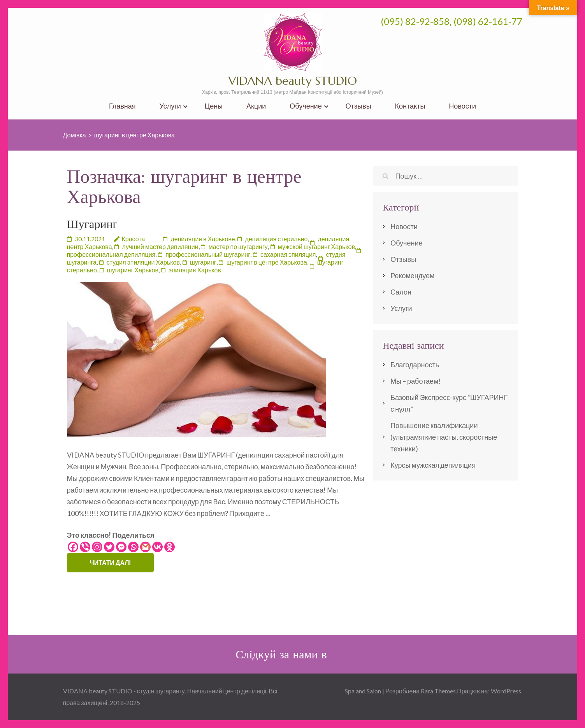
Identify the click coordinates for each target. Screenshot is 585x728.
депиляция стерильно (277, 239)
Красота (134, 239)
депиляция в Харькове (203, 239)
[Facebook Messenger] (121, 547)
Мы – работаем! (415, 381)
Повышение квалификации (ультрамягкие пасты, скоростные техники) (444, 437)
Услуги (170, 106)
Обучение (306, 106)
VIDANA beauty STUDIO (293, 81)
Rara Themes (438, 691)
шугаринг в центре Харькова (267, 262)
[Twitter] (109, 547)
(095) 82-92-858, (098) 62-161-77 (451, 21)
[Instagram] (97, 547)
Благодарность (415, 365)
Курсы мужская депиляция (433, 465)
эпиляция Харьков (195, 270)
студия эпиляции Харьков (143, 262)
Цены (214, 106)
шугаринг (203, 262)
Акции (256, 106)
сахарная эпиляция (288, 254)
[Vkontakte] (157, 547)
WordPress (506, 691)
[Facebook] (73, 547)
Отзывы (358, 106)
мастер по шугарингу (238, 246)
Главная (122, 106)
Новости (462, 106)
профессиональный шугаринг (208, 254)
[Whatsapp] (133, 547)
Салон (401, 292)
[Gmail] (145, 547)
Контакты (410, 106)
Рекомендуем (412, 275)
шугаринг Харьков (133, 270)
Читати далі (110, 562)
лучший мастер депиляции (160, 246)
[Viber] (85, 547)
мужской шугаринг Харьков (316, 246)
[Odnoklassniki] (170, 547)
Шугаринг (92, 224)
